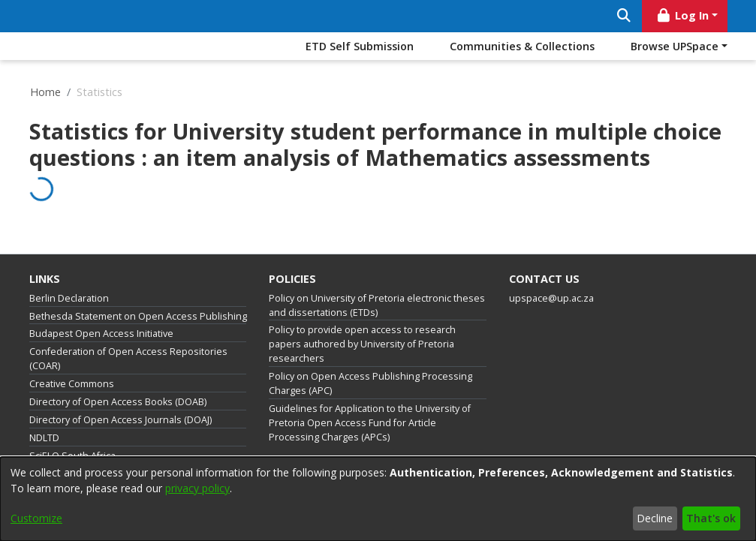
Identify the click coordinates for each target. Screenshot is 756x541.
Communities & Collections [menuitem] (522, 46)
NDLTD (44, 438)
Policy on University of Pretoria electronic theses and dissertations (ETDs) (377, 305)
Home (45, 92)
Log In (682, 15)
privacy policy (197, 488)
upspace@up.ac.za (551, 298)
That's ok (711, 518)
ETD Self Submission (360, 46)
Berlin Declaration (69, 298)
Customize (36, 518)
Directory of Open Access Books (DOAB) (118, 402)
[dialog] (378, 499)
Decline (655, 518)
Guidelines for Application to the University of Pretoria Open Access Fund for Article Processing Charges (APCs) (370, 423)
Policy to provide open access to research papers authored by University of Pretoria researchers (362, 344)
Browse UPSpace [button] (675, 46)
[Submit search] (624, 16)
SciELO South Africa (72, 456)
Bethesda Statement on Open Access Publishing (138, 316)
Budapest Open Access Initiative (101, 334)
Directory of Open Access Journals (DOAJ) (120, 420)
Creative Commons (72, 384)
